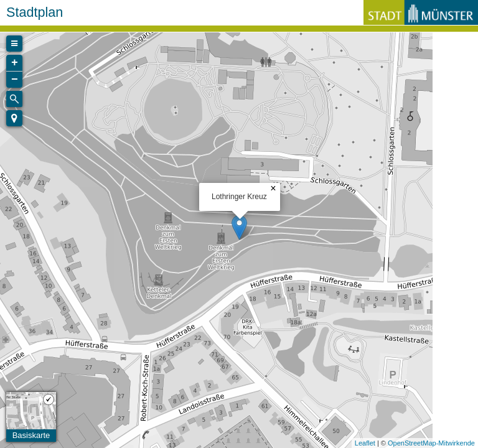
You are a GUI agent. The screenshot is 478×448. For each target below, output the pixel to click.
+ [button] (15, 63)
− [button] (15, 80)
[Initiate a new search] (14, 99)
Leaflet (365, 443)
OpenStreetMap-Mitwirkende (431, 443)
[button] (14, 118)
